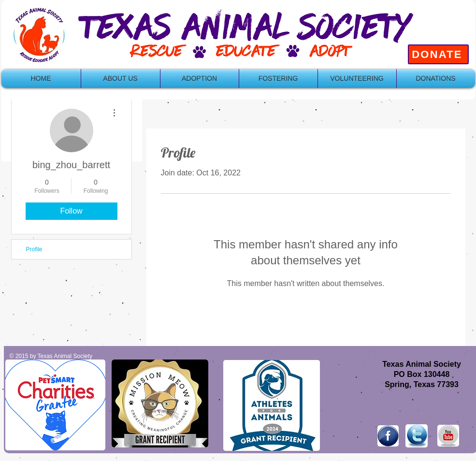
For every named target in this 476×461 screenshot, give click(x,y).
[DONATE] (438, 54)
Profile (34, 249)
